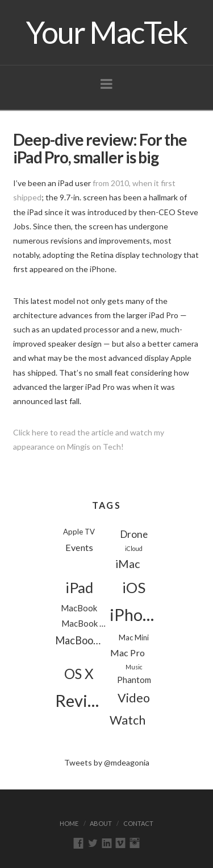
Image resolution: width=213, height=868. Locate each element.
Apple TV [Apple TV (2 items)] (79, 532)
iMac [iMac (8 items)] (128, 564)
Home (69, 823)
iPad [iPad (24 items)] (79, 587)
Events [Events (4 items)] (79, 547)
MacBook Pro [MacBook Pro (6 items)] (79, 640)
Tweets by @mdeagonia (107, 762)
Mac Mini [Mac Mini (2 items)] (134, 637)
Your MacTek (106, 32)
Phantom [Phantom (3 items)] (134, 680)
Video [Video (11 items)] (134, 698)
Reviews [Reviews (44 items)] (79, 700)
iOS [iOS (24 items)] (134, 587)
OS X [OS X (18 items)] (79, 674)
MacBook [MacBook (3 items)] (79, 608)
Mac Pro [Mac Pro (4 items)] (128, 653)
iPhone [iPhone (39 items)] (134, 615)
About (101, 823)
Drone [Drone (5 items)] (134, 534)
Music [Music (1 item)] (134, 667)
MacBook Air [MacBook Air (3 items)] (85, 623)
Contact (138, 823)
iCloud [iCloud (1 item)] (134, 548)
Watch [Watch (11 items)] (128, 720)
